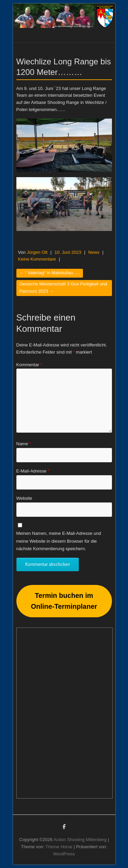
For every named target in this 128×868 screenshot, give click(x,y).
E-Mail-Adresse (33, 471)
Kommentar (29, 365)
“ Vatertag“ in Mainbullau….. (50, 273)
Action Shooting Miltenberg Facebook (64, 828)
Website (24, 498)
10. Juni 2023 (68, 252)
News (94, 252)
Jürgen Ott (37, 252)
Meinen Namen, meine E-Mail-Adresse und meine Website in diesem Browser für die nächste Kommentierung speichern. (59, 541)
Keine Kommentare (37, 259)
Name (24, 444)
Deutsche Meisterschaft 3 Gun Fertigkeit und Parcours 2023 (63, 288)
